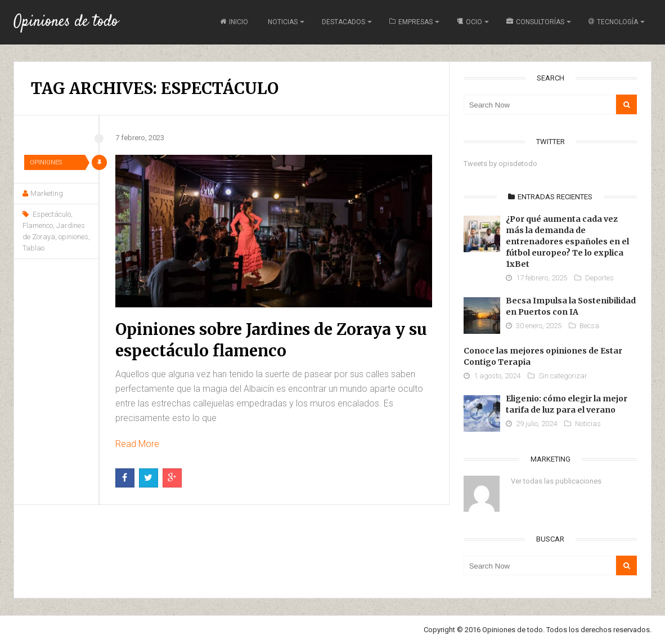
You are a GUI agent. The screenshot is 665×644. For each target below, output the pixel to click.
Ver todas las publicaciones (556, 481)
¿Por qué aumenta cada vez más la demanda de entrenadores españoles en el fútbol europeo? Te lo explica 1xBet (567, 241)
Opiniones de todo (66, 22)
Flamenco (38, 225)
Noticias (283, 22)
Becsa (589, 326)
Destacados (343, 22)
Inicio (234, 22)
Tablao (33, 248)
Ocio (469, 22)
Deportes (599, 278)
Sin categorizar (563, 376)
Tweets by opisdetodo (500, 164)
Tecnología (613, 22)
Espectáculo (52, 214)
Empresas (411, 22)
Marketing (47, 193)
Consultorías (535, 22)
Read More (137, 444)
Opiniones (46, 162)
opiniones (73, 237)
